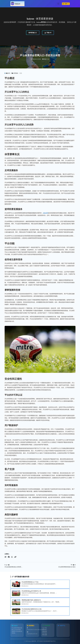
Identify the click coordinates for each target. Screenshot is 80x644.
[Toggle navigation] (58, 4)
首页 (8, 73)
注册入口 (66, 4)
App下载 (44, 628)
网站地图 (45, 635)
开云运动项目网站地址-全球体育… (13, 567)
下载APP (48, 33)
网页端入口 (33, 33)
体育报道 (15, 73)
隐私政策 (45, 631)
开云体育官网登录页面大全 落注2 (67, 567)
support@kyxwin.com (32, 634)
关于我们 (45, 630)
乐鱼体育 (45, 213)
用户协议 (45, 633)
